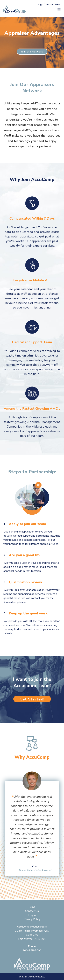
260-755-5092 (32, 951)
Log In (32, 915)
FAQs (32, 907)
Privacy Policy (32, 919)
